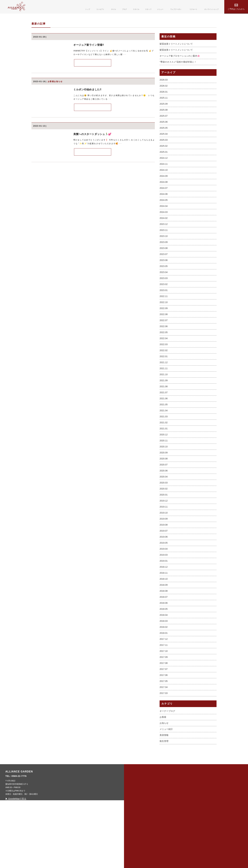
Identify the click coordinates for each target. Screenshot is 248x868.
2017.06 (164, 724)
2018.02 (164, 676)
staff (161, 821)
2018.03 (164, 670)
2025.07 (164, 165)
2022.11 (164, 345)
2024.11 (164, 213)
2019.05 (164, 592)
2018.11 (164, 622)
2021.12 (164, 411)
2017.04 (164, 736)
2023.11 (164, 279)
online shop (197, 837)
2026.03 (164, 129)
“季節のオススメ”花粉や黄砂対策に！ (178, 111)
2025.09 (164, 153)
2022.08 (164, 363)
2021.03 (164, 465)
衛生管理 (164, 790)
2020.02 (164, 538)
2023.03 (164, 327)
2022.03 (164, 393)
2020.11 (164, 489)
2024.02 (164, 267)
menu (161, 829)
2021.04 (164, 459)
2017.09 (164, 706)
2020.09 (164, 501)
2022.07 (164, 369)
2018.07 (164, 646)
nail (135, 837)
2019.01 (164, 610)
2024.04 (164, 255)
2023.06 (164, 309)
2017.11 (164, 694)
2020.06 (164, 520)
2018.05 (164, 658)
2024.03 (164, 261)
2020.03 (164, 532)
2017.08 (164, 712)
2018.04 (164, 664)
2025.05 (164, 177)
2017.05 (164, 730)
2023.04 (164, 321)
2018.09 (164, 634)
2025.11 (164, 147)
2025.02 (164, 195)
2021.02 (164, 471)
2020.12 (164, 483)
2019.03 (164, 604)
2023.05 (164, 315)
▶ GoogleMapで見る (78, 848)
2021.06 (164, 447)
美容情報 (164, 784)
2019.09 (164, 568)
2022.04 (164, 387)
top (134, 821)
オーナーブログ (167, 760)
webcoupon (166, 837)
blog (135, 845)
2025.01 (164, 201)
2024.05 (164, 249)
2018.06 (164, 652)
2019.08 (164, 574)
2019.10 (164, 562)
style (135, 853)
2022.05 (164, 381)
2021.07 (164, 441)
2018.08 (164, 640)
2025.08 (164, 159)
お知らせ (164, 772)
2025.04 (164, 183)
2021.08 (164, 435)
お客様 (163, 766)
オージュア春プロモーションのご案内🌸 (180, 105)
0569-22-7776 (81, 825)
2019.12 (164, 550)
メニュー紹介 (166, 778)
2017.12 (164, 688)
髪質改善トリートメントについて (176, 93)
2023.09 (164, 291)
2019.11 (164, 556)
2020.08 (164, 508)
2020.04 (164, 526)
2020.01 (164, 544)
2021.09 (164, 429)
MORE (93, 112)
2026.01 (164, 141)
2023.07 (164, 303)
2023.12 (164, 273)
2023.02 (164, 333)
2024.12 (164, 207)
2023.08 (164, 297)
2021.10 (164, 423)
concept (138, 829)
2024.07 (164, 237)
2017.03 (164, 742)
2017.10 (164, 700)
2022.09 (164, 357)
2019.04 (164, 598)
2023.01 (164, 339)
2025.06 (164, 171)
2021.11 (164, 417)
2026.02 (164, 135)
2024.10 (164, 219)
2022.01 (164, 405)
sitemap (194, 821)
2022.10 (164, 351)
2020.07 (164, 514)
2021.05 (164, 453)
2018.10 (164, 628)
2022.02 (164, 399)
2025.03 (164, 189)
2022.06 (164, 375)
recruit (163, 845)
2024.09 (164, 225)
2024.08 (164, 231)
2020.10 (164, 495)
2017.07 (164, 718)
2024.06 (164, 243)
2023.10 (164, 285)
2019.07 (164, 580)
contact (164, 853)
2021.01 (164, 477)
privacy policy (199, 829)
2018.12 (164, 616)
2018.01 (164, 682)
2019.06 (164, 586)
